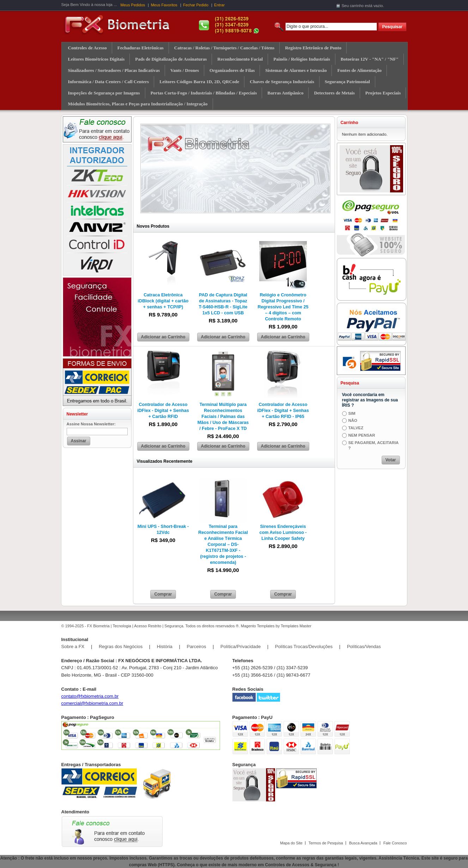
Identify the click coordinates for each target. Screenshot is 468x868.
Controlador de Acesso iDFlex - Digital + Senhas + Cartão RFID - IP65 (283, 411)
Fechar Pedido (196, 5)
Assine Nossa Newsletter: (91, 424)
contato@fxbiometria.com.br (90, 696)
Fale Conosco (395, 843)
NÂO (353, 420)
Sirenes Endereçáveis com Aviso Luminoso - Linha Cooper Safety (283, 533)
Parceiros (196, 647)
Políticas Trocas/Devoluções (304, 647)
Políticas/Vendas (364, 647)
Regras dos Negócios (121, 647)
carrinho (357, 6)
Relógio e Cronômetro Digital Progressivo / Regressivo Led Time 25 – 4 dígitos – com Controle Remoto (283, 307)
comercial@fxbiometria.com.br (92, 703)
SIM (352, 413)
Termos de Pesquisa (326, 843)
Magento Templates (258, 626)
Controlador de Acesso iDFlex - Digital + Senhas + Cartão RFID (163, 411)
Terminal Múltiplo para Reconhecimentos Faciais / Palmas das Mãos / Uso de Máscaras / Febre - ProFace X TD (223, 417)
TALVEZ (356, 428)
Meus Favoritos (164, 5)
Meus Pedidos (133, 5)
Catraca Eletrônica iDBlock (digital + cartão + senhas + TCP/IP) (163, 301)
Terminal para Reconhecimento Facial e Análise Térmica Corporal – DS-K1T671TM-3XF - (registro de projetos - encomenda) (223, 544)
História (165, 647)
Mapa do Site (291, 843)
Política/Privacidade (241, 647)
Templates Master (296, 626)
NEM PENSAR (362, 435)
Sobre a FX (73, 647)
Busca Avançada (363, 843)
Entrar (219, 5)
